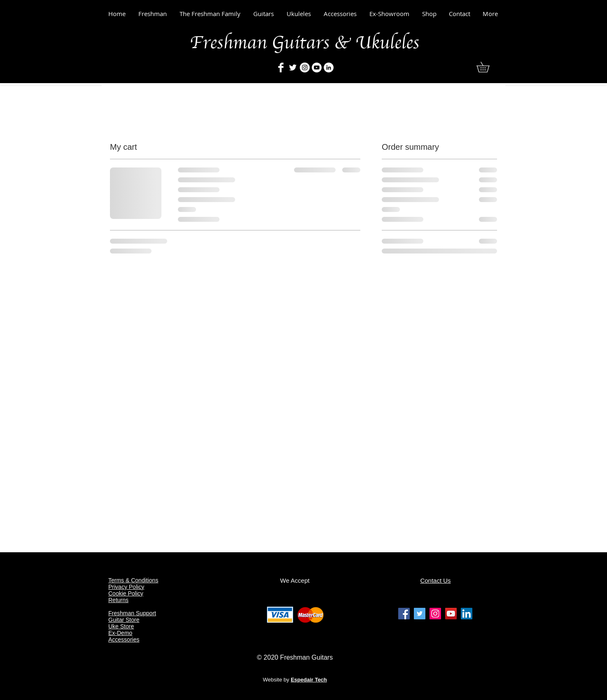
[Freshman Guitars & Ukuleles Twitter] (420, 614)
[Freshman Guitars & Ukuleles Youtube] (451, 614)
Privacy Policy (126, 587)
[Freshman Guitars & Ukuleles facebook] (404, 614)
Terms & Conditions (133, 580)
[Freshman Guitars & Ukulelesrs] (305, 67)
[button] (488, 67)
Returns (118, 600)
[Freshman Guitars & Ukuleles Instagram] (435, 614)
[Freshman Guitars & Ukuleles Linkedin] (467, 614)
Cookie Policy (126, 593)
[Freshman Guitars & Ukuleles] (281, 67)
